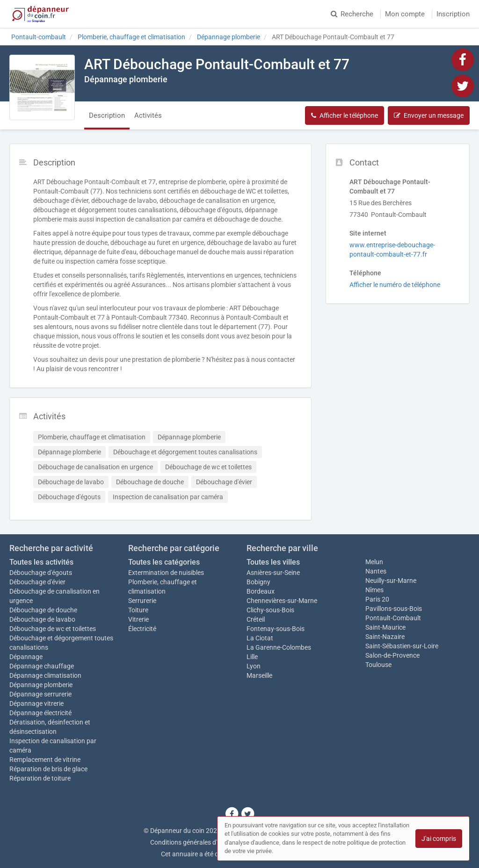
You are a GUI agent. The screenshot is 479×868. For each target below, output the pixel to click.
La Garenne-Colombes (279, 647)
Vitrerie (138, 619)
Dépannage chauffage (42, 666)
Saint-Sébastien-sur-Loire (402, 646)
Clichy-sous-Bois (270, 610)
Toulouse (378, 665)
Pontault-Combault (393, 618)
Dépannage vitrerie (36, 703)
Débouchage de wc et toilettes (53, 629)
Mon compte (405, 14)
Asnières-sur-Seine (273, 573)
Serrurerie (142, 601)
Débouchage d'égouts (41, 573)
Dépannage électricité (40, 713)
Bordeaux (261, 591)
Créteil (256, 619)
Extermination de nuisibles (166, 573)
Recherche (352, 14)
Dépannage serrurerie (40, 694)
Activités (148, 115)
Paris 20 (377, 599)
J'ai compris (439, 839)
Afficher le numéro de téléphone (395, 285)
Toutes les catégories (164, 562)
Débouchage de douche (43, 610)
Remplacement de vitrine (45, 760)
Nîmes (374, 590)
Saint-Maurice (385, 627)
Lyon (254, 666)
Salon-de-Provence (392, 655)
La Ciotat (260, 638)
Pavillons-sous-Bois (394, 609)
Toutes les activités (41, 562)
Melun (374, 562)
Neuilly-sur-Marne (391, 581)
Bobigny (258, 582)
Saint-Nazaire (385, 637)
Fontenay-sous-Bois (276, 629)
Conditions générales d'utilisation (198, 842)
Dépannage (26, 657)
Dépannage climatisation (45, 675)
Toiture (138, 610)
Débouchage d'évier (37, 582)
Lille (252, 657)
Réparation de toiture (40, 778)
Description (107, 115)
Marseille (259, 675)
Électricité (142, 629)
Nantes (376, 571)
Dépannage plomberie (41, 685)
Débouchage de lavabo (42, 619)
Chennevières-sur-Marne (282, 601)
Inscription (453, 14)
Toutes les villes (273, 562)
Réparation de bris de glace (48, 769)
